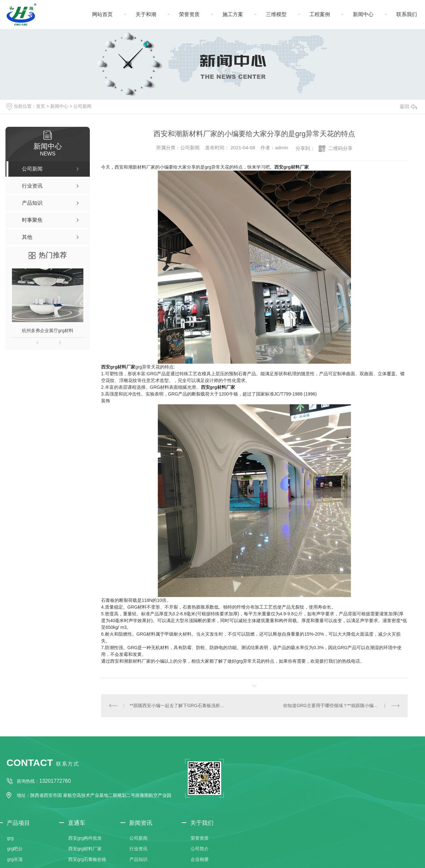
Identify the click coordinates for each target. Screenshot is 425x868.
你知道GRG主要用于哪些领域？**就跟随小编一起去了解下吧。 (341, 705)
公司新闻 (82, 106)
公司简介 (200, 848)
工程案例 (320, 14)
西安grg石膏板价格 (87, 859)
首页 (41, 106)
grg (10, 838)
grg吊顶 (15, 859)
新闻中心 (363, 14)
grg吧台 (15, 848)
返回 (408, 106)
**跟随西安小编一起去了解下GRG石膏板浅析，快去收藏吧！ (178, 705)
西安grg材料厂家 (292, 167)
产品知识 (138, 859)
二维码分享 (340, 148)
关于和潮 (146, 14)
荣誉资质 (189, 14)
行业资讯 (138, 848)
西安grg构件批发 (85, 838)
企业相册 (200, 859)
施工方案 (233, 14)
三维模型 (276, 14)
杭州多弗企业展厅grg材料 (48, 331)
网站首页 (102, 14)
